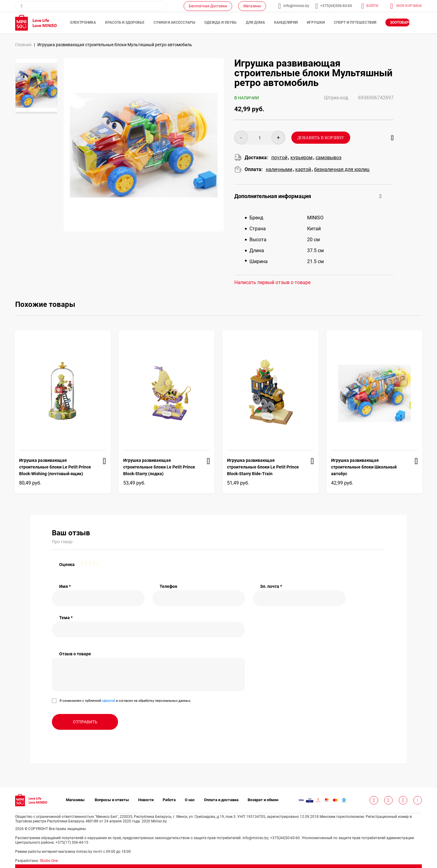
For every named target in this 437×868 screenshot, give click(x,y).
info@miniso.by (296, 6)
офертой (108, 701)
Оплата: (254, 169)
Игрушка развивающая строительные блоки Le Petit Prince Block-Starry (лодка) (159, 467)
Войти (372, 6)
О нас (190, 800)
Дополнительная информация (273, 196)
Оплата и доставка (221, 800)
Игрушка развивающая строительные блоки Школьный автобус (364, 467)
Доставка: (256, 158)
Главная (23, 45)
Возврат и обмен (263, 800)
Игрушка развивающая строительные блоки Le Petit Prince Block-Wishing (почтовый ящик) (55, 467)
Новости (146, 800)
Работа (169, 800)
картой (303, 169)
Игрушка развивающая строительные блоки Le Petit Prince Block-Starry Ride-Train (263, 467)
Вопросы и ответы (112, 800)
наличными (279, 169)
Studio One (49, 861)
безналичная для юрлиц (342, 169)
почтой (279, 158)
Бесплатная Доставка (208, 6)
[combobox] (91, 6)
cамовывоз (329, 158)
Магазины (252, 6)
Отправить (85, 722)
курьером (301, 158)
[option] (36, 85)
